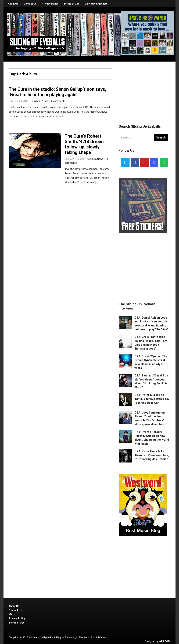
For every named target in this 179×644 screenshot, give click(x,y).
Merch (12, 614)
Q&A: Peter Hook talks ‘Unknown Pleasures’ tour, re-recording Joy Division (152, 455)
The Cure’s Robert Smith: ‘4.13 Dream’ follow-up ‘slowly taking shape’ (85, 144)
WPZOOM (165, 641)
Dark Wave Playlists (96, 4)
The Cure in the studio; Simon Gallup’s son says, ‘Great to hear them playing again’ (58, 92)
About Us (13, 4)
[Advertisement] (145, 89)
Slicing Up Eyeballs (42, 638)
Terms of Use (71, 4)
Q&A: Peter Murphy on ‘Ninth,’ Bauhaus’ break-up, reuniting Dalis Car (152, 399)
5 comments (58, 101)
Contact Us (30, 4)
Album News (41, 101)
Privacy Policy (50, 4)
